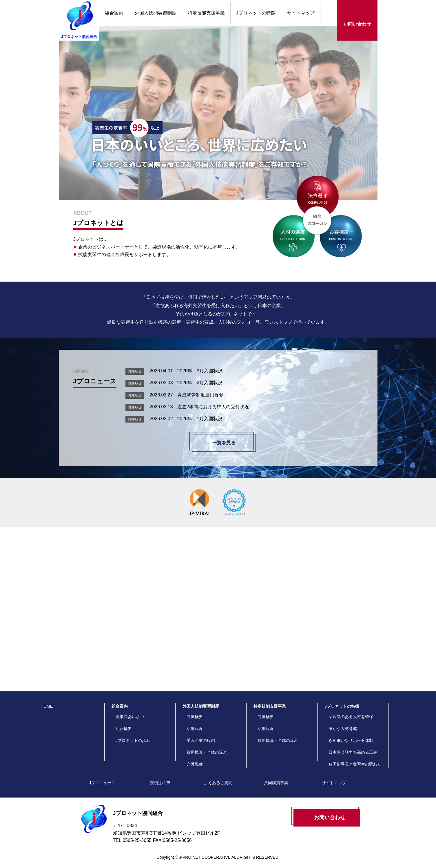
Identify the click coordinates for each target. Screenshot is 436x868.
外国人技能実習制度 (156, 13)
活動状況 (195, 723)
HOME (47, 700)
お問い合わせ (357, 24)
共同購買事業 (276, 777)
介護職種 (195, 758)
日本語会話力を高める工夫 (353, 746)
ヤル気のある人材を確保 (351, 711)
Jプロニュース (102, 777)
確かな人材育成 (343, 723)
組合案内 (114, 13)
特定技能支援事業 (206, 13)
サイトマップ (301, 13)
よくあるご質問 (222, 605)
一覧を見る (224, 443)
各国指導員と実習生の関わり (355, 758)
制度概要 (195, 711)
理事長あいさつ (130, 711)
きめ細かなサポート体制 (351, 735)
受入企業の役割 (201, 735)
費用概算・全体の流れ (207, 746)
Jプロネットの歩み (133, 735)
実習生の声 (343, 605)
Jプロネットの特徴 (256, 13)
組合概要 (124, 723)
